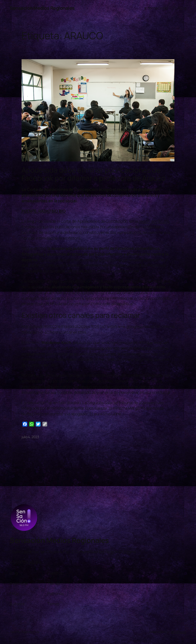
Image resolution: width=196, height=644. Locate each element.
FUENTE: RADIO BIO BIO (44, 211)
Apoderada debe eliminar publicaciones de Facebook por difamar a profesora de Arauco (94, 174)
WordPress (178, 632)
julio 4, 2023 (30, 437)
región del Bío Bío (154, 221)
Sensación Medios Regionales (42, 8)
